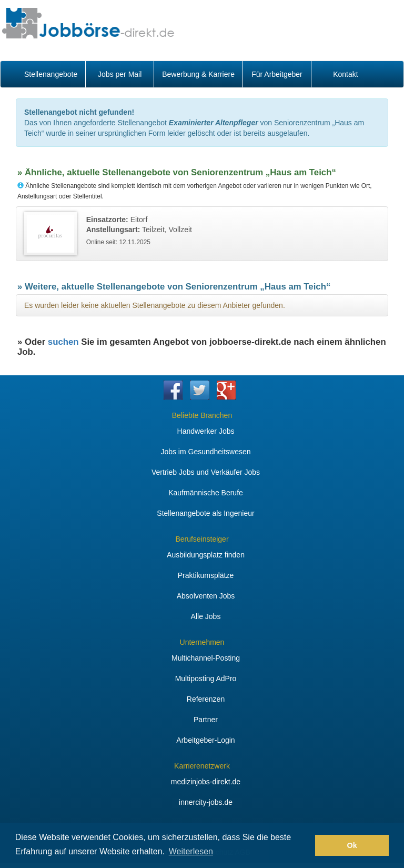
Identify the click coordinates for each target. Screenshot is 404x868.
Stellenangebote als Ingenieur (205, 513)
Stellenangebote (51, 74)
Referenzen (206, 699)
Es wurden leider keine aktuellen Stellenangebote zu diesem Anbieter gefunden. (155, 305)
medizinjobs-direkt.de (206, 782)
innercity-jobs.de (206, 802)
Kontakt (345, 74)
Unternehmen (202, 642)
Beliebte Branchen (202, 415)
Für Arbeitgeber (277, 74)
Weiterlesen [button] (191, 851)
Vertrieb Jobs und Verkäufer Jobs (206, 472)
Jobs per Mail (120, 74)
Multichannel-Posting (206, 658)
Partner (206, 720)
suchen (63, 342)
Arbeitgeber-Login (205, 740)
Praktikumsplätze (206, 575)
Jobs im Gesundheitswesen (205, 452)
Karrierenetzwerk (202, 766)
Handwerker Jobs (206, 431)
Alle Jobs (206, 616)
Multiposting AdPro (206, 679)
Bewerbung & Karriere (198, 74)
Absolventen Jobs (206, 596)
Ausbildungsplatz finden (206, 555)
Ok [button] (352, 845)
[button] (304, 845)
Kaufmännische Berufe (206, 493)
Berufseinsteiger (202, 539)
